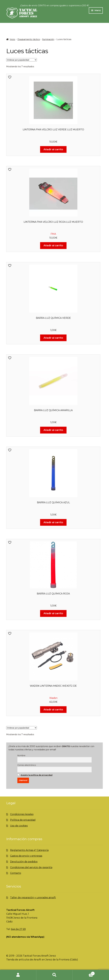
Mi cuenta (18, 975)
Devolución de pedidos (24, 862)
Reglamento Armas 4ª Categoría (29, 850)
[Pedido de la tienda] (22, 60)
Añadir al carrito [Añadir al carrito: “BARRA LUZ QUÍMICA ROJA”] (53, 613)
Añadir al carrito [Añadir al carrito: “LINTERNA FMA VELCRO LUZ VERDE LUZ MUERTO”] (53, 149)
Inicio (12, 39)
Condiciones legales (22, 814)
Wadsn (53, 698)
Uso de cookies (19, 826)
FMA (53, 234)
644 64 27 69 (18, 929)
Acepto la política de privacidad (37, 775)
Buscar (55, 975)
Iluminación (48, 39)
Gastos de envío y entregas (26, 856)
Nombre (21, 755)
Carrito (84, 973)
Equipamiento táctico (29, 39)
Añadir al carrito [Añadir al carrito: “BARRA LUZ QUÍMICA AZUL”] (53, 522)
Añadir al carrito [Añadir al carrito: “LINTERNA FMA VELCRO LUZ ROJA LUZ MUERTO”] (53, 245)
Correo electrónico (27, 765)
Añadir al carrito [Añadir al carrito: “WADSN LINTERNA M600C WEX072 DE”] (53, 710)
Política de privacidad (23, 820)
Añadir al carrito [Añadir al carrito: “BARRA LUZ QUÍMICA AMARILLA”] (53, 430)
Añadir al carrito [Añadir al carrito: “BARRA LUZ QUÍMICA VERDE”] (53, 338)
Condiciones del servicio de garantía (31, 867)
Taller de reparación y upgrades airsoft (33, 898)
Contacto (16, 873)
